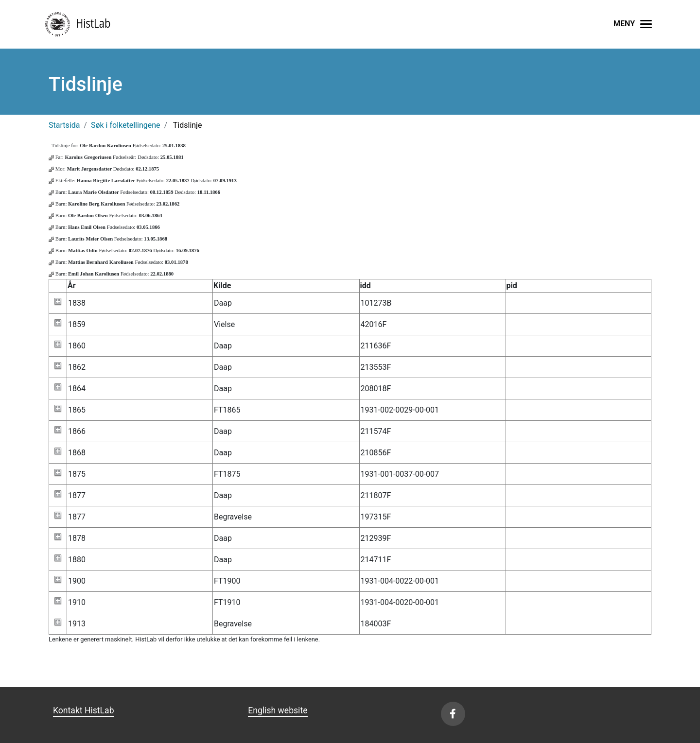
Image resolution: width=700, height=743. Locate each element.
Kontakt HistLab (84, 710)
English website (278, 710)
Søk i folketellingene (126, 125)
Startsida (64, 125)
